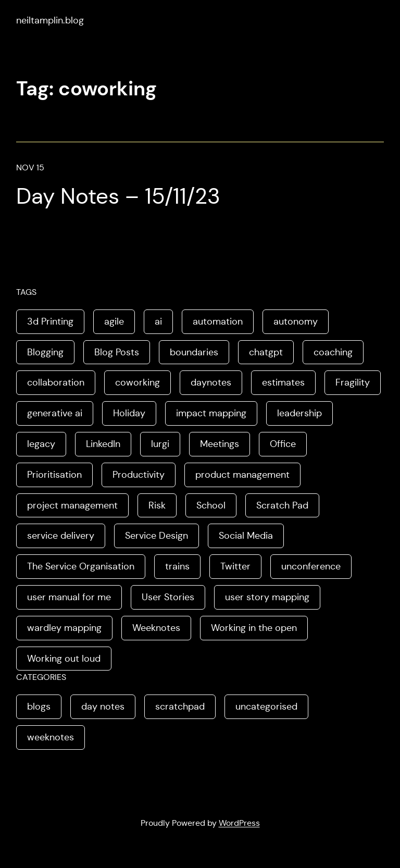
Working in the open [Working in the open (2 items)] (254, 628)
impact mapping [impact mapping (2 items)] (211, 413)
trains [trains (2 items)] (177, 566)
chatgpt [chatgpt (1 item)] (266, 352)
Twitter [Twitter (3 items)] (235, 566)
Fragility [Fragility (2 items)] (353, 382)
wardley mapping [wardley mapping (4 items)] (64, 628)
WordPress (239, 823)
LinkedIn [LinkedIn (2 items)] (103, 444)
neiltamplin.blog (50, 20)
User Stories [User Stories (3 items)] (168, 597)
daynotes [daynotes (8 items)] (211, 382)
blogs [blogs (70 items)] (39, 706)
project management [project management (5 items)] (72, 505)
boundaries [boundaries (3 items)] (194, 352)
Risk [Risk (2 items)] (157, 505)
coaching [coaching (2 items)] (333, 352)
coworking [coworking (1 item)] (137, 382)
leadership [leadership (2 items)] (299, 413)
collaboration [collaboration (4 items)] (56, 382)
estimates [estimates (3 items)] (283, 382)
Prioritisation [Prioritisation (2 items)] (54, 475)
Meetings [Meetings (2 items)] (220, 444)
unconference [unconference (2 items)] (311, 566)
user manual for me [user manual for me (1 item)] (69, 597)
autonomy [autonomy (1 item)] (296, 321)
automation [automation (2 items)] (218, 321)
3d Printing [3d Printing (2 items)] (50, 321)
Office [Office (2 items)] (283, 444)
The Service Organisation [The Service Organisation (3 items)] (81, 566)
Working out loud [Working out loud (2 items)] (64, 659)
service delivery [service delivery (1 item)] (61, 536)
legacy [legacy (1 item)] (41, 444)
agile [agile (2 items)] (114, 321)
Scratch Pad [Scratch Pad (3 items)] (282, 505)
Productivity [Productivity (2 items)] (139, 475)
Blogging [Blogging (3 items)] (45, 352)
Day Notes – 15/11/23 (118, 196)
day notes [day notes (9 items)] (103, 706)
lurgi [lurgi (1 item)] (160, 444)
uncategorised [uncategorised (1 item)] (266, 706)
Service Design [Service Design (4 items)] (157, 536)
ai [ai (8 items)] (158, 321)
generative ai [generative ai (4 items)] (55, 413)
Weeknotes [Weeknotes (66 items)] (156, 628)
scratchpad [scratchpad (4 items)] (180, 706)
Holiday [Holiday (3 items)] (129, 413)
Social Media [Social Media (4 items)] (246, 536)
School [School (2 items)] (211, 505)
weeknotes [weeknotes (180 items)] (51, 737)
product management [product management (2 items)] (242, 475)
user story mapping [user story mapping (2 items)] (267, 597)
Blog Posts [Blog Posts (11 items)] (117, 352)
